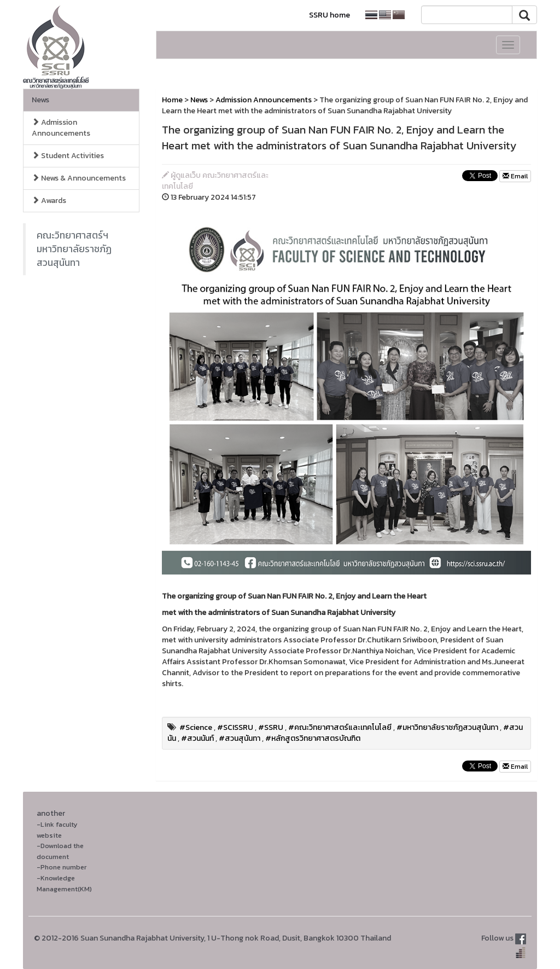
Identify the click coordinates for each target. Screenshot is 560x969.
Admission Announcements (61, 128)
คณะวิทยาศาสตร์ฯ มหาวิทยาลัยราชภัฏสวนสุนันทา (74, 249)
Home (172, 100)
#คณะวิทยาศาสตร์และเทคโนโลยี (340, 727)
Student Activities (68, 156)
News (40, 100)
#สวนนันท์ (197, 738)
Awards (49, 201)
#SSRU (271, 727)
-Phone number (62, 867)
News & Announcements (79, 178)
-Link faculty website (57, 830)
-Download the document (60, 851)
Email (515, 176)
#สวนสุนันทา (240, 738)
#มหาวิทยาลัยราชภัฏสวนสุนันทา (447, 727)
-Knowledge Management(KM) (64, 883)
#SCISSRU (235, 727)
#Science (196, 727)
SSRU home (329, 15)
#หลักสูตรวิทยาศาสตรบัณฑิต (313, 738)
